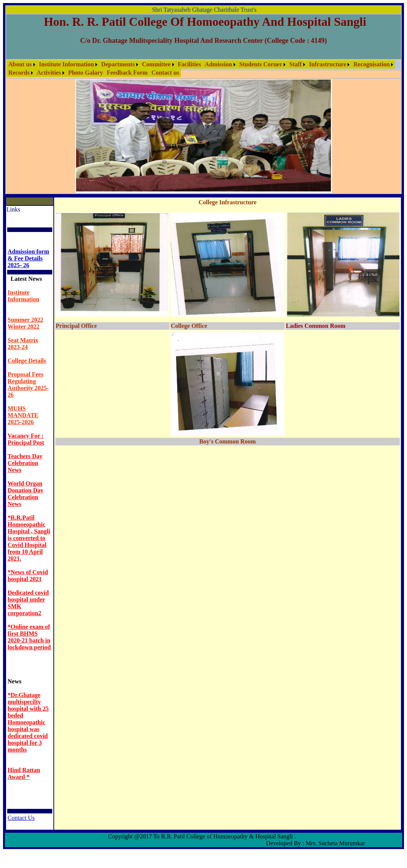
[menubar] (203, 69)
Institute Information (66, 64)
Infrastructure (327, 64)
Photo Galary (86, 73)
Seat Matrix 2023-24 (23, 344)
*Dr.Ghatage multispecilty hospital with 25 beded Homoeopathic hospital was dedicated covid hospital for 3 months (28, 722)
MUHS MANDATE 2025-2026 (23, 415)
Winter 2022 (23, 327)
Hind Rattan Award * (24, 773)
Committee (156, 64)
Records (19, 73)
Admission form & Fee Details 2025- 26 (28, 258)
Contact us (165, 73)
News (14, 681)
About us (20, 64)
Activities (49, 73)
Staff (296, 64)
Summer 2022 (25, 320)
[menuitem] (22, 64)
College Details (27, 361)
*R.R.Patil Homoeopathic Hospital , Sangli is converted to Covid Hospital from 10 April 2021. (29, 538)
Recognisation (371, 64)
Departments (118, 64)
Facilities (189, 64)
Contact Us (21, 818)
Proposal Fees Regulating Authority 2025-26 (28, 385)
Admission (218, 64)
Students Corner (261, 64)
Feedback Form (127, 73)
